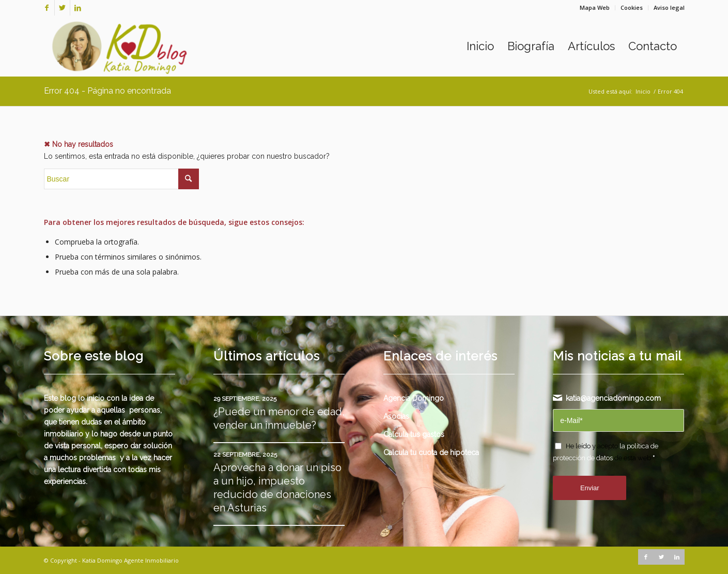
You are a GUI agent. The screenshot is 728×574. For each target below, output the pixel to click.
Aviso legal (669, 7)
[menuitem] (595, 8)
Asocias (396, 416)
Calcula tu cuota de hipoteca (431, 452)
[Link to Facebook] (47, 8)
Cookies (632, 7)
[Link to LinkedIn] (78, 8)
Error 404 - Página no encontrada (107, 91)
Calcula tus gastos (414, 434)
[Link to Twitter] (62, 8)
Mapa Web (595, 7)
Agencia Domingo (414, 398)
